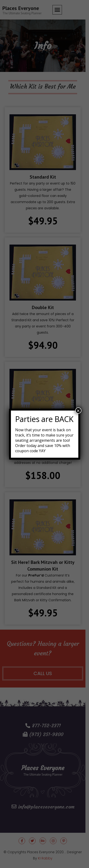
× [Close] (78, 411)
